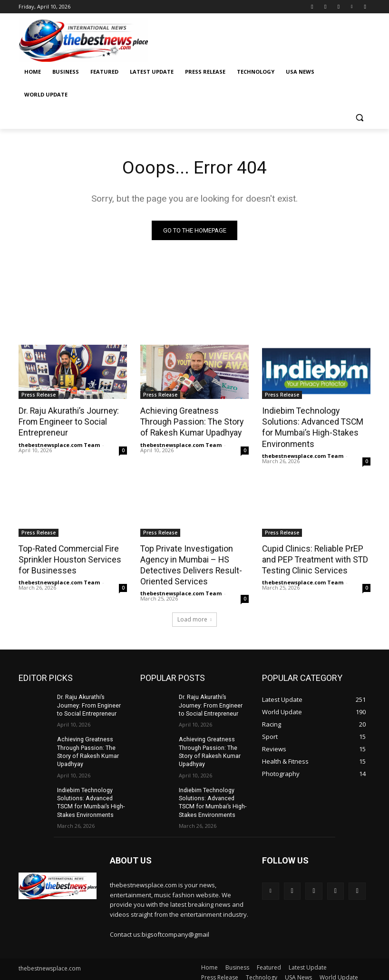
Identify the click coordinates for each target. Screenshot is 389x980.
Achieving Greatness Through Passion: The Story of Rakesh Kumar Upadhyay (193, 421)
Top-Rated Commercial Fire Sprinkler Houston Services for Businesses (73, 557)
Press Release (39, 395)
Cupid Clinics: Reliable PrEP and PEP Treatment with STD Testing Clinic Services (313, 557)
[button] (359, 118)
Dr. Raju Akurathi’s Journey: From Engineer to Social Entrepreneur (67, 421)
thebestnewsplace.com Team (59, 443)
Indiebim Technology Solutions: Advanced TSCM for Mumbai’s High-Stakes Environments (310, 427)
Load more (194, 616)
